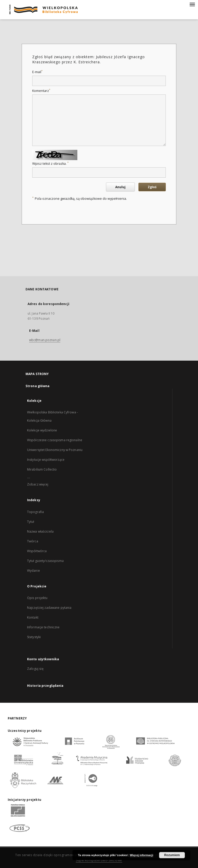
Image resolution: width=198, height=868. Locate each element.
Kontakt (33, 617)
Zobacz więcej (38, 484)
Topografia (35, 512)
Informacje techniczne (43, 627)
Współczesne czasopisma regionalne (55, 440)
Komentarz (41, 91)
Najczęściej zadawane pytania (49, 608)
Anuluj (120, 187)
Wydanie (34, 571)
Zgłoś (152, 187)
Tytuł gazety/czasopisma (45, 561)
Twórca (33, 541)
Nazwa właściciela (40, 531)
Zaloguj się (35, 669)
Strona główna (38, 386)
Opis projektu (37, 598)
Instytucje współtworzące (46, 460)
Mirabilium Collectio (42, 469)
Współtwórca (37, 551)
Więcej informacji (142, 855)
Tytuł (31, 522)
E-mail (37, 72)
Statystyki (34, 637)
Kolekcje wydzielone (42, 430)
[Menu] (192, 4)
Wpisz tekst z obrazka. (50, 164)
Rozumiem (172, 855)
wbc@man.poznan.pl (45, 340)
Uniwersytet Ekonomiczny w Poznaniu (55, 450)
